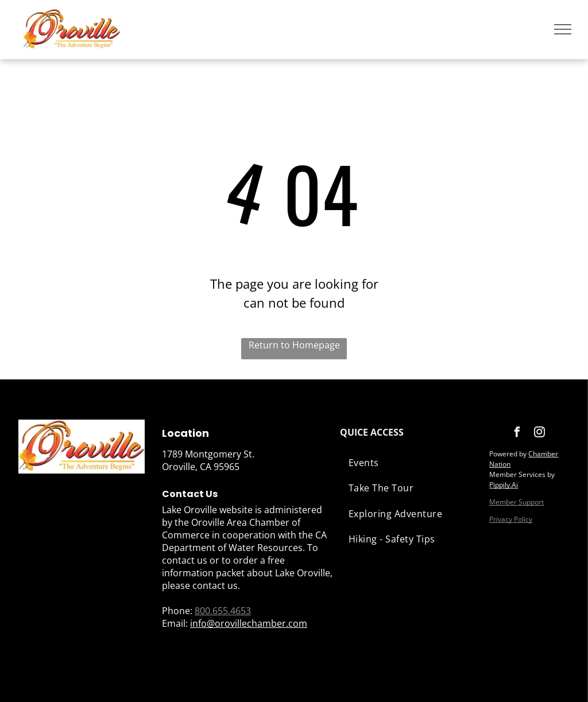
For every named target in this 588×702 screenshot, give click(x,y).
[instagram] (539, 434)
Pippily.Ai (504, 485)
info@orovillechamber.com (249, 623)
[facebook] (517, 434)
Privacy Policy (511, 519)
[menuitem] (409, 463)
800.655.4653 (223, 611)
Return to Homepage (294, 345)
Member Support (517, 502)
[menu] (563, 29)
